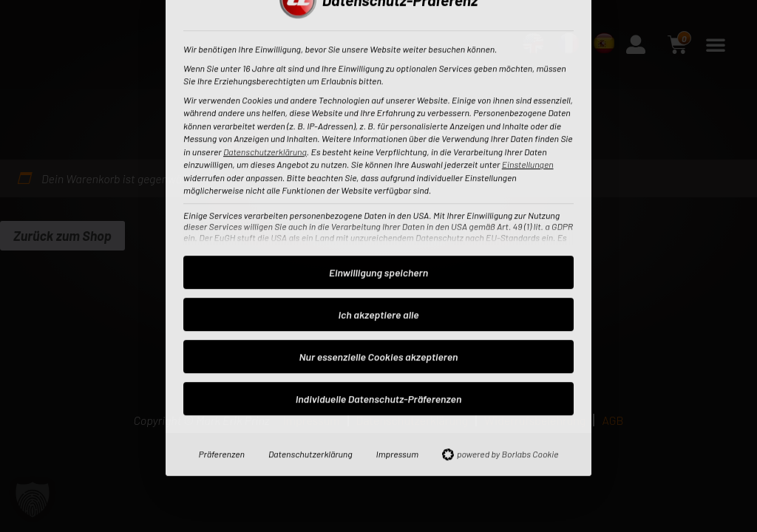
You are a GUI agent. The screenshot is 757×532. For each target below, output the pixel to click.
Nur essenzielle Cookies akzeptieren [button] (379, 187)
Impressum (397, 284)
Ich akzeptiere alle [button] (379, 145)
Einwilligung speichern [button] (378, 103)
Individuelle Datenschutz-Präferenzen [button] (379, 229)
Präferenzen (222, 284)
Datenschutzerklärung (310, 284)
